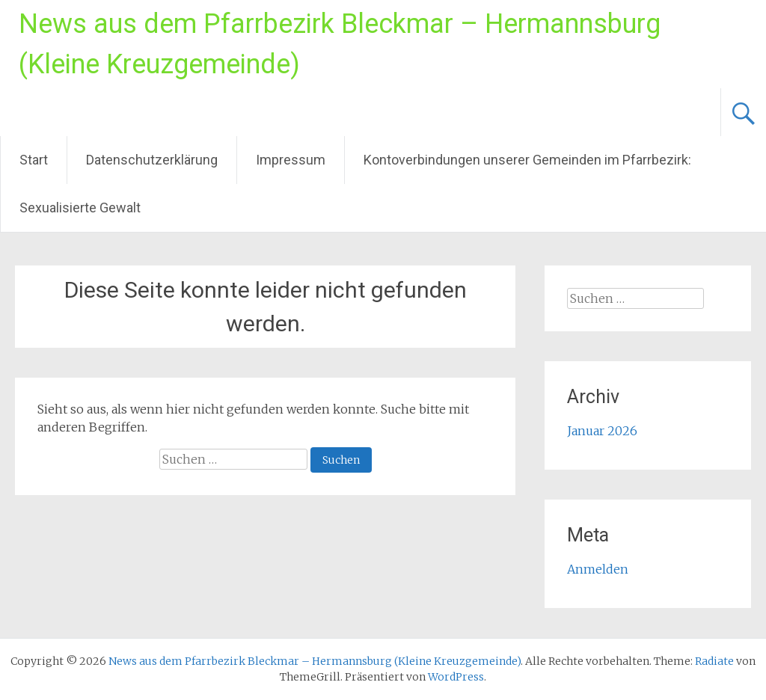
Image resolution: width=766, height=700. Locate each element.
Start (34, 160)
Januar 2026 (602, 431)
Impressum (291, 160)
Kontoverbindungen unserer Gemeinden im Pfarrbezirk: (527, 160)
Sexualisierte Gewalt (80, 208)
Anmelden (598, 569)
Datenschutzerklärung (152, 160)
